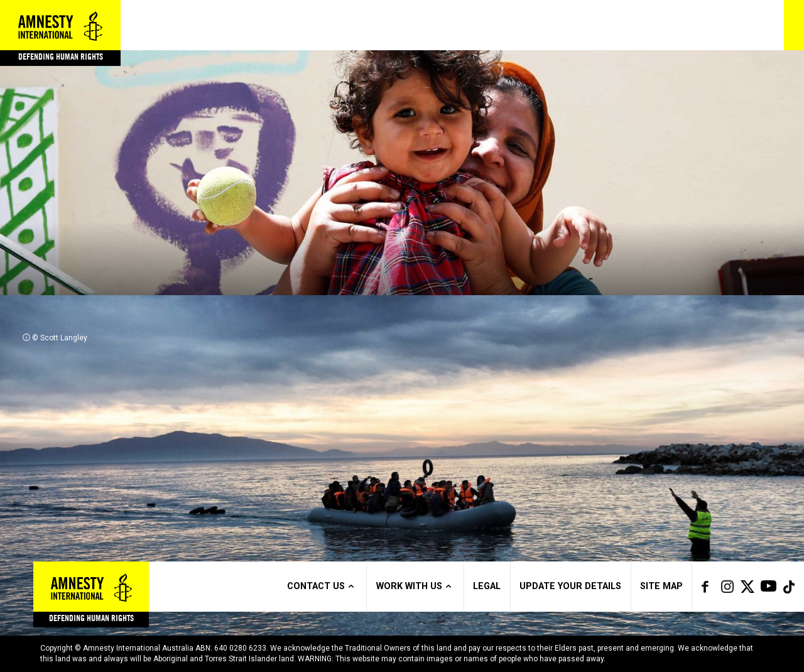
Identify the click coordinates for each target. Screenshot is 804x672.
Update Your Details (570, 586)
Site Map (661, 586)
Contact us (322, 586)
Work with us (416, 586)
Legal (487, 586)
